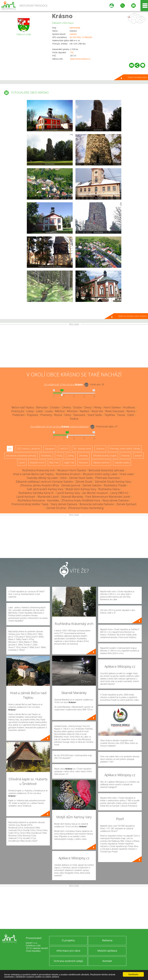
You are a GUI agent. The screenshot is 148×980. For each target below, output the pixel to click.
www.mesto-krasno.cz (80, 59)
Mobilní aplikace (107, 951)
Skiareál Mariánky (72, 497)
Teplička (110, 415)
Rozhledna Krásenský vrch (39, 470)
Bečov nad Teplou (23, 407)
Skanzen (100, 449)
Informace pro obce (68, 951)
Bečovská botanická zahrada (106, 470)
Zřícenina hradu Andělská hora (81, 500)
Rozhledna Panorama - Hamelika (38, 500)
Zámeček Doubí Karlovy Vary (113, 482)
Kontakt (107, 961)
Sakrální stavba (122, 463)
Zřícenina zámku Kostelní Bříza (39, 485)
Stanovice (79, 415)
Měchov (60, 411)
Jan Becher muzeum (95, 493)
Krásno (62, 16)
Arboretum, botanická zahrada (21, 456)
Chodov (55, 407)
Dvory (88, 407)
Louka (49, 411)
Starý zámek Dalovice (64, 504)
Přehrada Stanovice (108, 478)
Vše (10, 449)
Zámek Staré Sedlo (81, 478)
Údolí (131, 415)
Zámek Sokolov (92, 485)
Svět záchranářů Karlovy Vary (45, 489)
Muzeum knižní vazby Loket (100, 474)
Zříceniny (83, 456)
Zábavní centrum (101, 463)
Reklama (107, 940)
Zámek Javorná (71, 485)
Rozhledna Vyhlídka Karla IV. (36, 493)
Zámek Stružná (56, 508)
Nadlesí (84, 411)
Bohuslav (42, 407)
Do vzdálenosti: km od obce (63, 384)
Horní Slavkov (112, 407)
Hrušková (129, 407)
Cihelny (66, 407)
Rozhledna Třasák (115, 485)
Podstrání (19, 415)
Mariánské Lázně (48, 497)
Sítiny (68, 415)
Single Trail (69, 463)
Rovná (58, 415)
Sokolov (73, 34)
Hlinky (98, 407)
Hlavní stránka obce (138, 77)
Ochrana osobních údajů (68, 961)
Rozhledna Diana (109, 489)
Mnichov (72, 411)
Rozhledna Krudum (68, 474)
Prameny (46, 415)
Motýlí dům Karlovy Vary (81, 489)
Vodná (74, 419)
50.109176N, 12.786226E (81, 37)
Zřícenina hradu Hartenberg (86, 508)
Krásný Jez (18, 411)
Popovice (32, 415)
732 (72, 52)
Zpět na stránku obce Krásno (133, 316)
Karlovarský (75, 28)
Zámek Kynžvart (126, 504)
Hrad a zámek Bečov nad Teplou (33, 474)
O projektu (68, 940)
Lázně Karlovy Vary (68, 493)
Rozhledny (46, 456)
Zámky (71, 456)
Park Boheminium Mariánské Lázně (108, 497)
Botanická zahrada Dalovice (97, 504)
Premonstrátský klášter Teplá (30, 504)
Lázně (22, 463)
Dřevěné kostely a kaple (105, 456)
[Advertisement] (74, 347)
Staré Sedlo (95, 415)
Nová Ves (97, 411)
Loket (39, 411)
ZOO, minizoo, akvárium (28, 449)
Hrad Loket (127, 474)
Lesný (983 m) (119, 493)
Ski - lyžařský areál (82, 449)
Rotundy (126, 456)
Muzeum (84, 463)
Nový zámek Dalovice (116, 500)
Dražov (78, 407)
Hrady (59, 456)
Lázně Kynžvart (26, 497)
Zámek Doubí (84, 482)
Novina (131, 411)
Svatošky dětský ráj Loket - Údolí (47, 478)
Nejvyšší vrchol (37, 463)
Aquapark (50, 449)
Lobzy (30, 411)
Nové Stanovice (115, 411)
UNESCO (64, 449)
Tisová (121, 415)
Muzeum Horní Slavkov (72, 470)
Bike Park (54, 463)
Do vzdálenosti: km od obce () (60, 427)
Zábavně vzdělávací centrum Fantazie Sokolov (44, 482)
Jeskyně (138, 456)
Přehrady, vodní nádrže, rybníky (125, 449)
